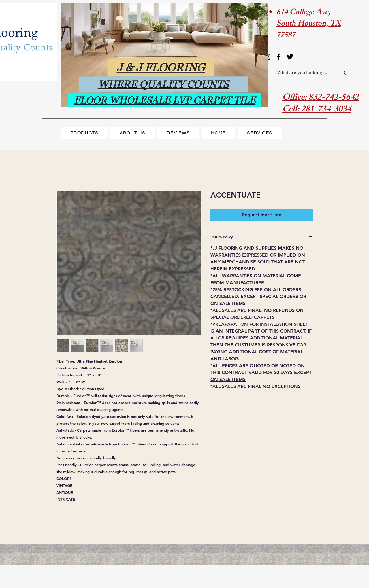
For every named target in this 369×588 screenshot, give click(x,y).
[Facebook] (278, 57)
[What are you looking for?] (303, 73)
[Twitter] (290, 57)
